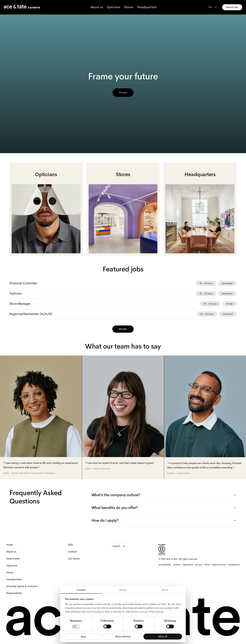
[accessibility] (165, 565)
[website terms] (219, 565)
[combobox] (213, 7)
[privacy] (199, 565)
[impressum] (188, 565)
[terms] (207, 565)
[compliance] (234, 565)
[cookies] (177, 565)
